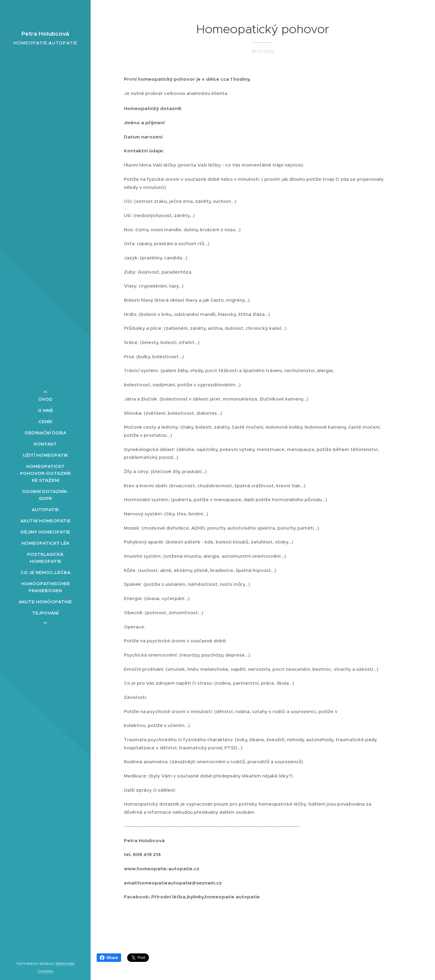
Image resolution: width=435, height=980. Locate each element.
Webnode (65, 964)
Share (109, 958)
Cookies (45, 971)
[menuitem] (45, 399)
